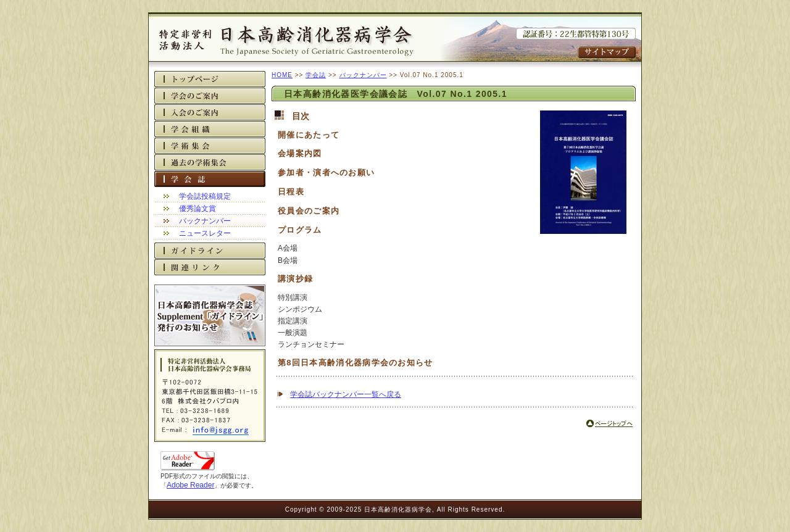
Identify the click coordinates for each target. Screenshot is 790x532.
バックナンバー (205, 221)
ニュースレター (205, 233)
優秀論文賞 (197, 209)
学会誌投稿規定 (205, 196)
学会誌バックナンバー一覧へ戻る (346, 394)
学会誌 (316, 75)
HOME (282, 75)
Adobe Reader (190, 485)
